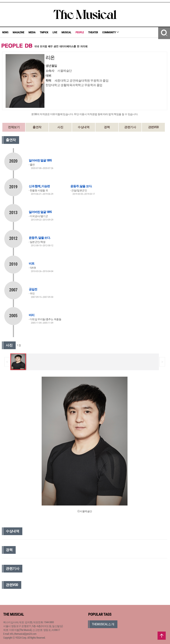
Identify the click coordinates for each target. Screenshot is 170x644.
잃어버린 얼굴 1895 (40, 160)
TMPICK (44, 32)
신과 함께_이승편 (39, 186)
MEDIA (32, 32)
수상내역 (83, 127)
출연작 (37, 127)
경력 (107, 127)
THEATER (93, 32)
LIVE (55, 32)
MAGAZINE (18, 32)
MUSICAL (66, 32)
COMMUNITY (111, 32)
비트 (32, 263)
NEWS (5, 32)
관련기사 (130, 127)
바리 (32, 315)
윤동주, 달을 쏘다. (81, 186)
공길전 (33, 289)
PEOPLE (80, 32)
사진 (60, 127)
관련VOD (153, 127)
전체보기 (14, 127)
